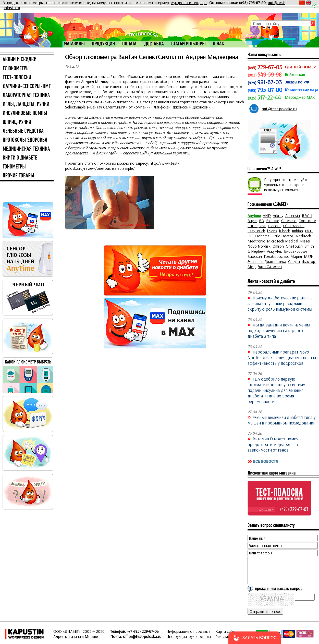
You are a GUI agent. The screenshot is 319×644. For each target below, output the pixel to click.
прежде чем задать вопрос (279, 588)
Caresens (289, 221)
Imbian (297, 231)
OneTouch (294, 246)
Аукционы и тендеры (189, 3)
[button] (255, 638)
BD (262, 221)
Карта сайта (226, 631)
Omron (278, 246)
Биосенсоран (295, 251)
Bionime (273, 221)
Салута (294, 261)
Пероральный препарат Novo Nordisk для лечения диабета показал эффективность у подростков (283, 357)
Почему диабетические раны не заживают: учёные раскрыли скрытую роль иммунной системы (280, 303)
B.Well (307, 215)
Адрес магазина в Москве (76, 636)
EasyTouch (256, 231)
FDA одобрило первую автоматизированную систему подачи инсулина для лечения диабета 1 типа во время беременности (276, 390)
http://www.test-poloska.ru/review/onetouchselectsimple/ (122, 166)
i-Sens (272, 231)
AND (267, 215)
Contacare (307, 221)
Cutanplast (257, 226)
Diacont (274, 226)
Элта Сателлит (270, 266)
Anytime (254, 215)
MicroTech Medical (283, 241)
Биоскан (255, 256)
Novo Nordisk (259, 246)
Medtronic (256, 241)
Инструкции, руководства (189, 636)
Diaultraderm (294, 226)
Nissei (305, 241)
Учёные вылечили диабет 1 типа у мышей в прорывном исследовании (282, 420)
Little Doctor (282, 236)
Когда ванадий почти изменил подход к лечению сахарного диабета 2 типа (279, 330)
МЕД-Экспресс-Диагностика (280, 259)
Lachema (262, 236)
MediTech (303, 236)
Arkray (278, 215)
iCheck (285, 231)
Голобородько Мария (283, 256)
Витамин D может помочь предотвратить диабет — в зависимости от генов (274, 444)
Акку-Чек (274, 251)
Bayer (252, 221)
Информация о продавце (188, 631)
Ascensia (293, 215)
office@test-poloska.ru (142, 636)
